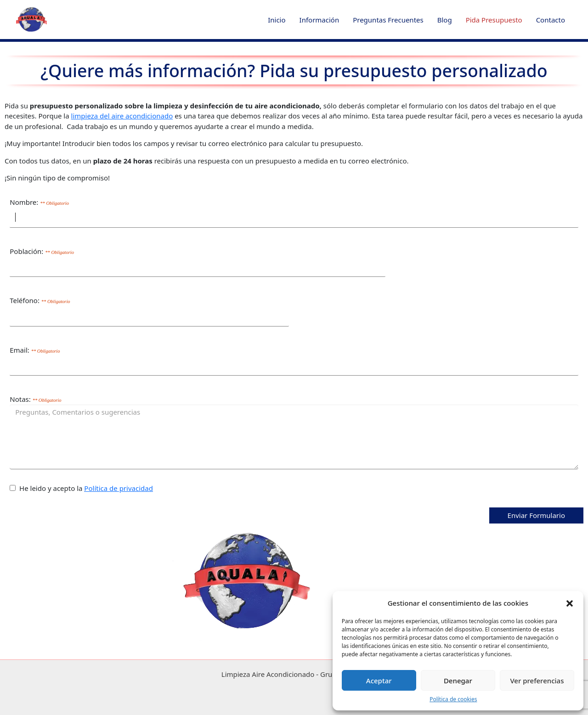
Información (319, 20)
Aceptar (379, 681)
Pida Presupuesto (494, 20)
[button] (570, 603)
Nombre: (39, 202)
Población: (42, 251)
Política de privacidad (119, 488)
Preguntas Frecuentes (388, 20)
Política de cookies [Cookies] (453, 699)
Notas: (35, 399)
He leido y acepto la (81, 488)
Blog (445, 20)
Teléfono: (40, 300)
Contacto (551, 20)
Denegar (458, 681)
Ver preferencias (537, 681)
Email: (35, 350)
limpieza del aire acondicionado (122, 116)
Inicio (277, 20)
